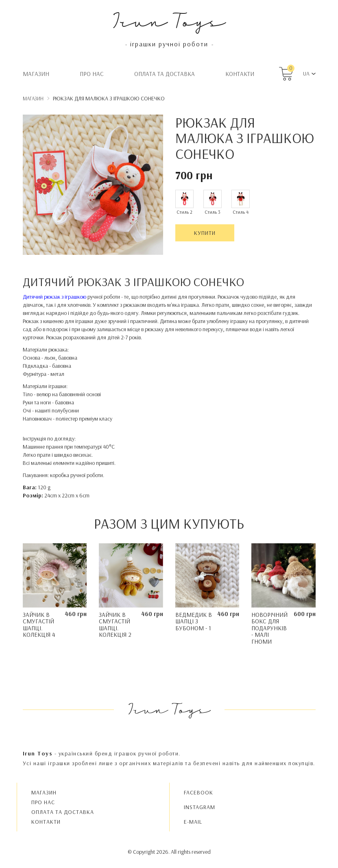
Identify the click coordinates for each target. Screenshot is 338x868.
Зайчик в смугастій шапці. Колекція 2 (115, 625)
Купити (205, 233)
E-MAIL (193, 822)
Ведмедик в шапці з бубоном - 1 (194, 621)
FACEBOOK (198, 792)
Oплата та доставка (165, 74)
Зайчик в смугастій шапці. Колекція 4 (39, 625)
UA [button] (306, 74)
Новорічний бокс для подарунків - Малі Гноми (269, 628)
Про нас (92, 74)
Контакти (240, 74)
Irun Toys (169, 20)
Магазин (36, 74)
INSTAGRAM (200, 807)
